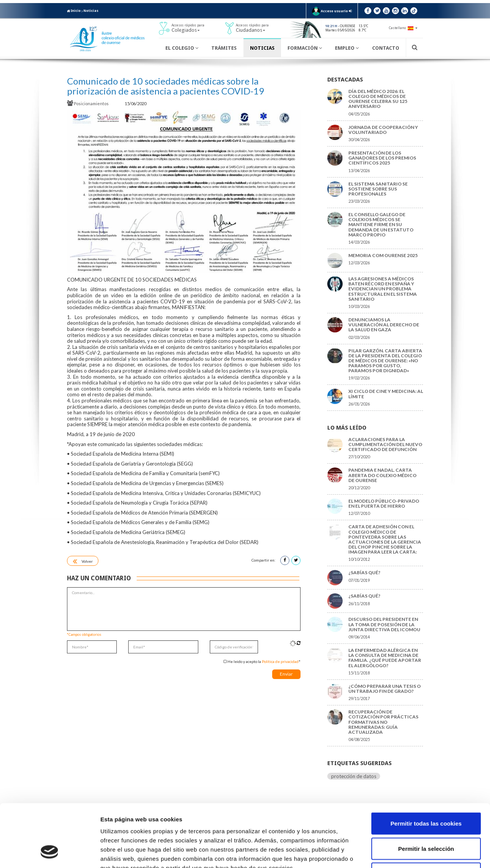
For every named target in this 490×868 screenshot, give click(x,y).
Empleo (347, 48)
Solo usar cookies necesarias (426, 818)
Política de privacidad (280, 661)
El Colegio (182, 48)
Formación (305, 48)
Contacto (386, 48)
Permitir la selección (426, 793)
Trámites (224, 48)
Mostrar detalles (411, 853)
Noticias (91, 11)
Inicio (74, 11)
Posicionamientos (88, 103)
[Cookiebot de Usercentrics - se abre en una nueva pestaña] (50, 853)
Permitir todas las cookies (426, 768)
